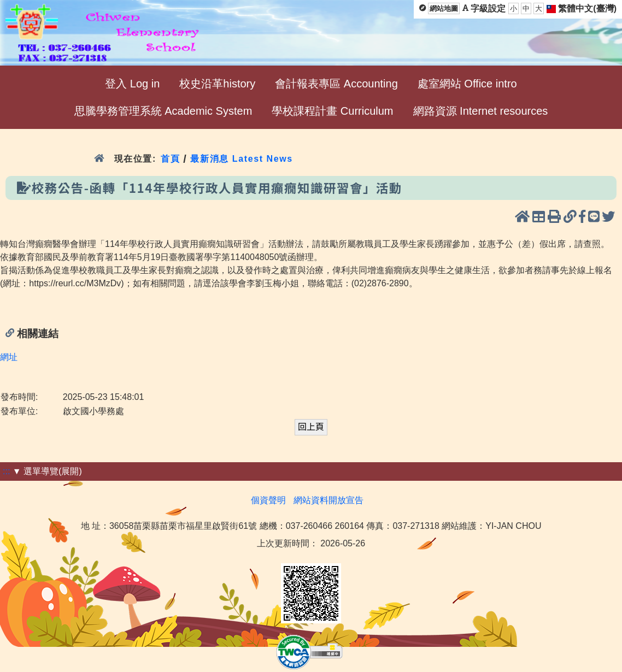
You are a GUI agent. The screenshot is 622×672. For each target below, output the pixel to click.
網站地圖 (444, 8)
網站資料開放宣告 (328, 500)
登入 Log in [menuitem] (132, 84)
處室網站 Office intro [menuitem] (467, 84)
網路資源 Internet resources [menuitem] (481, 111)
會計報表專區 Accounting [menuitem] (336, 84)
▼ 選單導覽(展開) (47, 471)
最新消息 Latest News (242, 159)
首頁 (170, 159)
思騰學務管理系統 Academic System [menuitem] (163, 111)
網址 (9, 357)
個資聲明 (268, 500)
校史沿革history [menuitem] (217, 84)
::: (6, 471)
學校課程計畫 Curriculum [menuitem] (332, 111)
